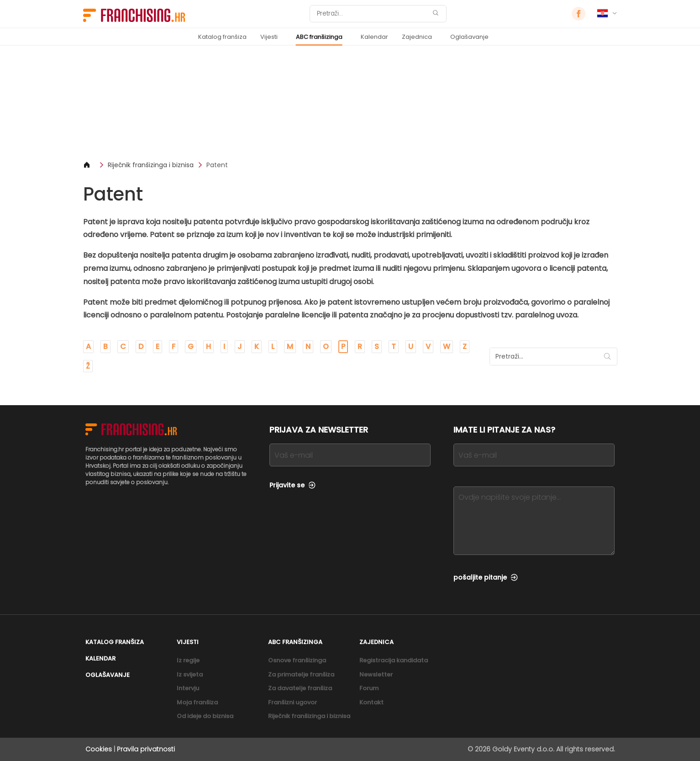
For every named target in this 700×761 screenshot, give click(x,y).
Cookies (99, 749)
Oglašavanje (469, 37)
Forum (369, 688)
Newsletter (376, 674)
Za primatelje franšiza (301, 674)
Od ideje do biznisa (205, 716)
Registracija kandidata (394, 660)
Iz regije (188, 660)
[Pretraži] (372, 14)
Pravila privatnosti (146, 749)
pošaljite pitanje (486, 577)
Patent (217, 165)
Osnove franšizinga (297, 660)
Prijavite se (292, 485)
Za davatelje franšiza (300, 688)
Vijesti (269, 37)
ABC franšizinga (319, 37)
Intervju (188, 688)
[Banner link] (350, 103)
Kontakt (371, 702)
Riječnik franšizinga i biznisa (151, 165)
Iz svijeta (190, 674)
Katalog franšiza (222, 37)
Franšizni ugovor (292, 702)
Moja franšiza (197, 702)
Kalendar (374, 37)
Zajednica (417, 37)
